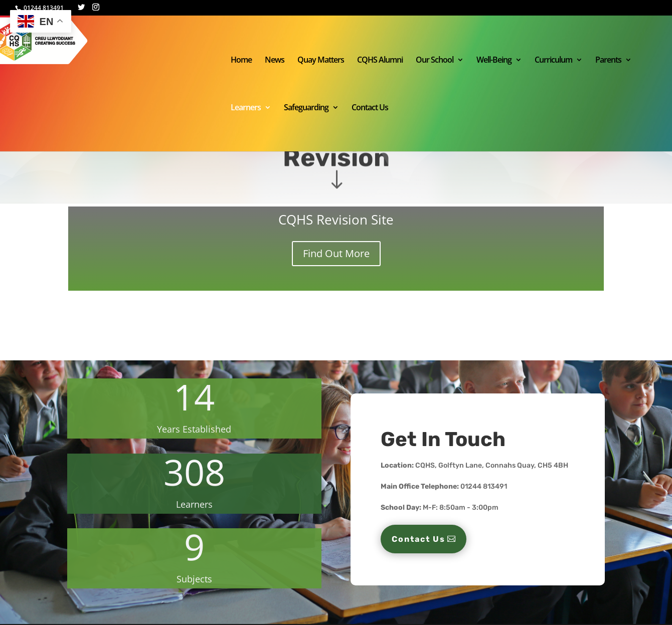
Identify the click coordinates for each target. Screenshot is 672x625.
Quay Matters (321, 61)
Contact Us (370, 108)
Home (241, 61)
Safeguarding (306, 108)
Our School (435, 61)
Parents (608, 61)
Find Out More (336, 253)
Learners (246, 108)
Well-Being (494, 61)
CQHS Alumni (380, 61)
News (275, 61)
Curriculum (553, 61)
